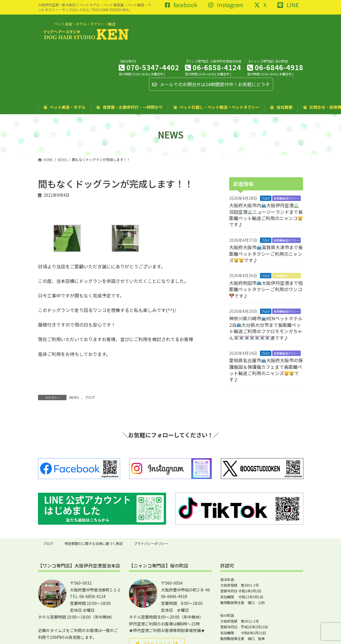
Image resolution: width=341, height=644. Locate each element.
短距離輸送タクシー (286, 276)
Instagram (226, 5)
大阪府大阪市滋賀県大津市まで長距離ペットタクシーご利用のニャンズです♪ (266, 254)
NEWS (74, 397)
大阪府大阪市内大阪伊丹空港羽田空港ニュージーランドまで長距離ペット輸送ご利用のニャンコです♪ (266, 215)
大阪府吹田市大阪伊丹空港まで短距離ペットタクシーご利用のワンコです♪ (266, 289)
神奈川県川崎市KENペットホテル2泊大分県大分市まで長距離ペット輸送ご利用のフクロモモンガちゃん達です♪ (266, 328)
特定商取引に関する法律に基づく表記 (94, 543)
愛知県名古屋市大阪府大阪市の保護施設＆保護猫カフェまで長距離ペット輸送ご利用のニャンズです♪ (266, 370)
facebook (181, 5)
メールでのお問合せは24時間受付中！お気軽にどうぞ (211, 84)
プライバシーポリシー (151, 543)
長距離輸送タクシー (286, 198)
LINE (288, 5)
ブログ (90, 397)
